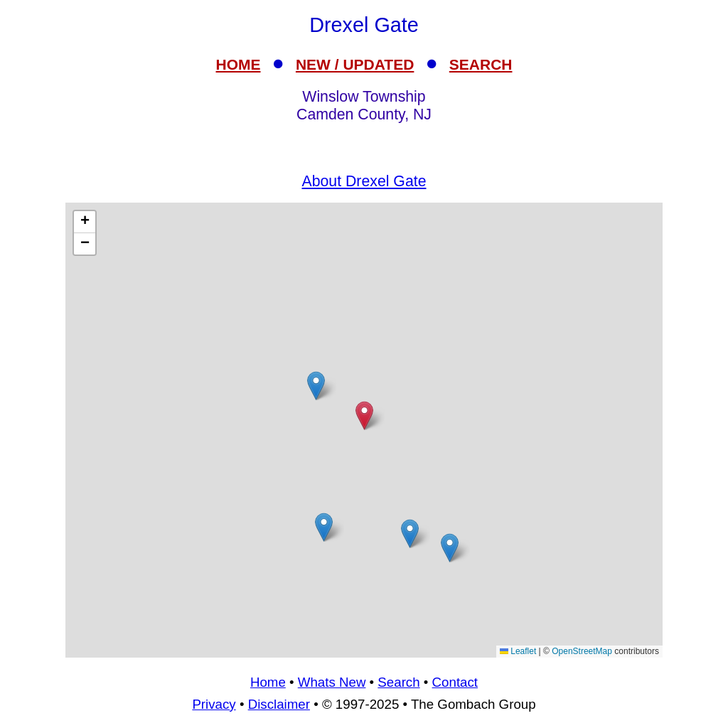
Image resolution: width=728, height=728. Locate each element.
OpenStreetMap (582, 651)
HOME (239, 64)
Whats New (332, 682)
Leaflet (518, 651)
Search (398, 682)
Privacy (214, 704)
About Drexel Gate (364, 181)
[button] (316, 386)
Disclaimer (279, 704)
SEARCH (481, 64)
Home (268, 682)
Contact (455, 682)
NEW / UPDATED (355, 64)
